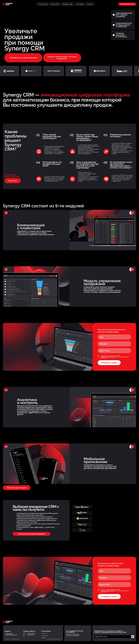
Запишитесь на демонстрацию (23, 58)
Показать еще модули (17, 488)
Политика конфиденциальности (54, 639)
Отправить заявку (109, 363)
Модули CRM (55, 4)
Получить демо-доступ (127, 4)
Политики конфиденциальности (108, 357)
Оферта (43, 638)
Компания (44, 633)
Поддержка (45, 636)
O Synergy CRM (43, 4)
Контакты (90, 4)
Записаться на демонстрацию (31, 534)
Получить (13, 181)
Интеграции (80, 4)
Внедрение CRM (67, 4)
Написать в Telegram (73, 635)
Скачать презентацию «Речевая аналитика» (62, 58)
